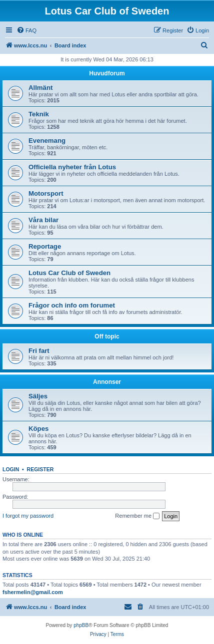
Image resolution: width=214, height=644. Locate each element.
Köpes (38, 429)
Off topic (107, 336)
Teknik (39, 114)
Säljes (38, 396)
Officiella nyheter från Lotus (72, 167)
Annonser (107, 382)
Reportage (45, 246)
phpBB (81, 625)
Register (40, 469)
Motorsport (46, 193)
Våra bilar (43, 220)
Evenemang (47, 141)
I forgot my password (28, 516)
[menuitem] (26, 30)
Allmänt (40, 88)
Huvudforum (107, 73)
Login (11, 469)
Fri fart (39, 351)
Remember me (137, 516)
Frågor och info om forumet (72, 305)
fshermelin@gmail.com (33, 592)
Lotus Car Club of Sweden (69, 273)
